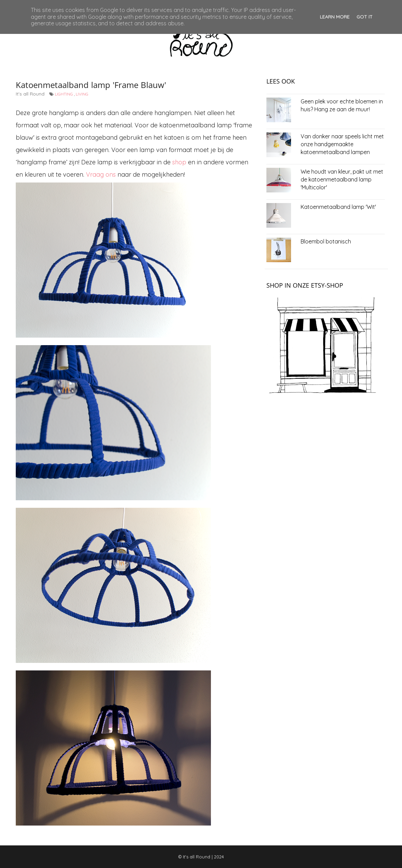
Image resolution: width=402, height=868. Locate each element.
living (82, 94)
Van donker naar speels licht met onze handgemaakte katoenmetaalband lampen (342, 144)
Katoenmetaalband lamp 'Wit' (338, 207)
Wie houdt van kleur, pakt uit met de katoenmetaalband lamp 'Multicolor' (342, 179)
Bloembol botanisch (326, 241)
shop (179, 162)
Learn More (335, 17)
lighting (64, 94)
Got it (365, 17)
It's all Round (197, 857)
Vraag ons (101, 174)
